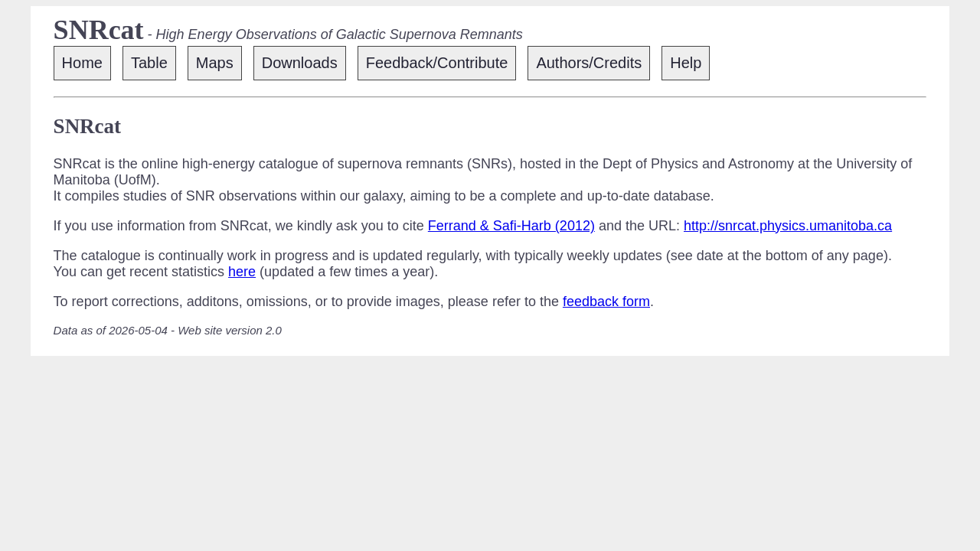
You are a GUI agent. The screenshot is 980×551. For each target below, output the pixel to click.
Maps (215, 63)
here (242, 272)
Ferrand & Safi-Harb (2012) (511, 226)
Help (686, 63)
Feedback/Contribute (437, 63)
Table (149, 63)
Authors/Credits (589, 63)
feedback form (606, 302)
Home (82, 63)
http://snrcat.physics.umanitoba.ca (788, 226)
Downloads (300, 63)
